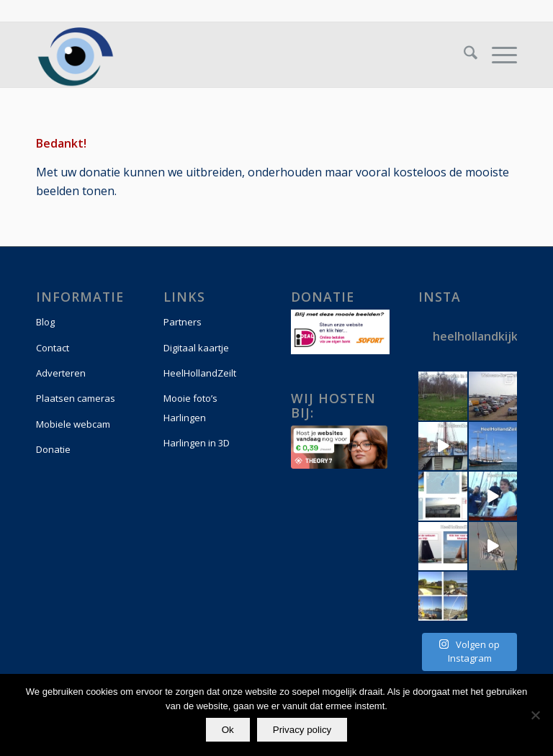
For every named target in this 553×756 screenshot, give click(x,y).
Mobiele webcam (73, 424)
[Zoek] (463, 55)
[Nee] (535, 715)
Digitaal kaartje (196, 348)
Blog (45, 322)
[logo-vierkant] (76, 55)
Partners (183, 322)
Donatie (53, 449)
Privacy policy (302, 730)
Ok (228, 730)
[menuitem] (463, 55)
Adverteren (61, 373)
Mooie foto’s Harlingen (190, 408)
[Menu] (497, 55)
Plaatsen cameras (76, 398)
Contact (53, 348)
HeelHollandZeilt (200, 373)
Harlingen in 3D (197, 443)
